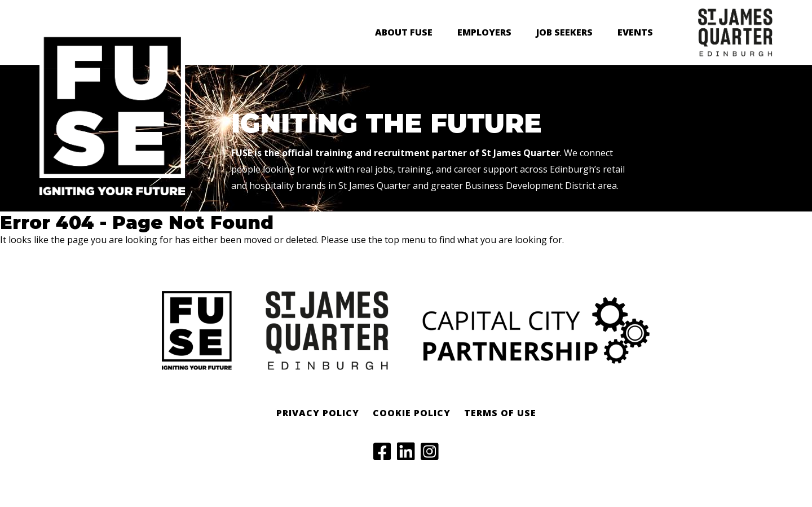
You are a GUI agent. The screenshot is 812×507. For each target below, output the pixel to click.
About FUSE (404, 32)
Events (635, 32)
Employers (484, 32)
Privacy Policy (318, 413)
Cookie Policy (412, 413)
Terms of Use (500, 413)
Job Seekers (564, 32)
